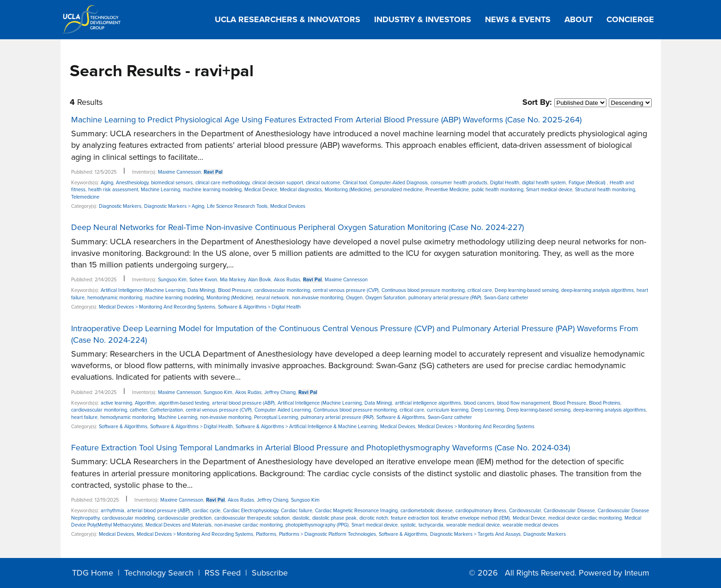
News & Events (518, 19)
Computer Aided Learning (283, 410)
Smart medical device (549, 190)
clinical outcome (323, 183)
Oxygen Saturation (385, 298)
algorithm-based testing (184, 403)
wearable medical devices (530, 525)
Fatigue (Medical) (588, 183)
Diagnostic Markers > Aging (174, 206)
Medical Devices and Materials (179, 525)
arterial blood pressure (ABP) (243, 403)
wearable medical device (473, 525)
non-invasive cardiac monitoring (248, 525)
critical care (480, 290)
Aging (107, 183)
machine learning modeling (212, 190)
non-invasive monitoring (318, 298)
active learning (116, 403)
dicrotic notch (374, 518)
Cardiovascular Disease (569, 511)
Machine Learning (161, 190)
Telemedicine (85, 197)
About (579, 19)
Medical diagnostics (301, 190)
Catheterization (167, 410)
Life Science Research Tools (237, 206)
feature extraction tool (415, 518)
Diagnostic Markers (120, 206)
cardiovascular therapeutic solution (252, 518)
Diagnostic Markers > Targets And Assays (475, 534)
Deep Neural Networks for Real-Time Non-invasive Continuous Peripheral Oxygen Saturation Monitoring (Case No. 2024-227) (297, 227)
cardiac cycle (206, 511)
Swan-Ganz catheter (506, 298)
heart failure (84, 417)
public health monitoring (497, 190)
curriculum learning (448, 410)
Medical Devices (288, 206)
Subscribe (270, 573)
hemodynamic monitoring (115, 298)
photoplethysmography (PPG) (317, 525)
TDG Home (93, 573)
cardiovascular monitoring (282, 290)
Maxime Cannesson (179, 172)
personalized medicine (398, 190)
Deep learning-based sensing (527, 290)
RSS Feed (223, 573)
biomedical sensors (172, 183)
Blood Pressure (235, 290)
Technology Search (159, 573)
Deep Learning (488, 410)
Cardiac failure (297, 511)
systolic (408, 525)
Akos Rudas (287, 280)
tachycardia (431, 525)
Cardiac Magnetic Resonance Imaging (356, 511)
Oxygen (354, 298)
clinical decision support (278, 183)
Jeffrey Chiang (280, 392)
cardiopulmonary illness (481, 511)
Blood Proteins (605, 403)
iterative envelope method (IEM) (476, 518)
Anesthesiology (132, 183)
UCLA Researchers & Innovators (288, 19)
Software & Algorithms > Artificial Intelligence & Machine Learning (306, 427)
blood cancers (479, 403)
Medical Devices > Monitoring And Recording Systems (157, 307)
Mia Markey (233, 280)
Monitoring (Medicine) (348, 190)
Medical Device (261, 190)
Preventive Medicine (447, 190)
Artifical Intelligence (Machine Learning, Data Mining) (158, 290)
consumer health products (459, 183)
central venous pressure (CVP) (346, 290)
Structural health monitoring (605, 190)
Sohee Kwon (203, 280)
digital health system (544, 183)
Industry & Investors (423, 19)
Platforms (266, 534)
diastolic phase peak (334, 518)
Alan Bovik (260, 280)
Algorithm (145, 403)
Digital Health (505, 183)
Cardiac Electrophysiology (251, 511)
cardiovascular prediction (185, 518)
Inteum (637, 573)
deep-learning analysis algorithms (597, 290)
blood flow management (524, 403)
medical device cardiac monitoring (585, 518)
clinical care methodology (222, 183)
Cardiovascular (525, 511)
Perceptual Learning (276, 417)
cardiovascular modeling (128, 518)
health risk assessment (113, 190)
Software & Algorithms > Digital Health (259, 307)
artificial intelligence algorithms (428, 403)
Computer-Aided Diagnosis (399, 183)
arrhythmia (112, 511)
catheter (139, 410)
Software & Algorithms (401, 417)
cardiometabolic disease (427, 511)
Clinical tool (355, 183)
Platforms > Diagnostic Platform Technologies (327, 534)
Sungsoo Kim (172, 280)
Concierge (630, 19)
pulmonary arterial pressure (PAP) (445, 298)
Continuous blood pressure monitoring (423, 290)
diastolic (301, 518)
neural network (273, 298)
